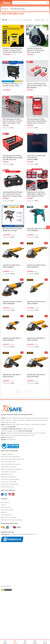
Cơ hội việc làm (6, 507)
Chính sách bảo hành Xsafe (10, 479)
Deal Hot (4, 512)
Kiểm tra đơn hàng (7, 510)
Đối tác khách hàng (7, 487)
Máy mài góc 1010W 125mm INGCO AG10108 (36, 303)
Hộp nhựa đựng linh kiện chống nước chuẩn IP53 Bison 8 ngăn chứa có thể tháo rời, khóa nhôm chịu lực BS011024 (37, 121)
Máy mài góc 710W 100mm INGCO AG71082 (36, 339)
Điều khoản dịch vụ (7, 474)
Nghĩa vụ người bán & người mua (12, 469)
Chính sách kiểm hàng (8, 462)
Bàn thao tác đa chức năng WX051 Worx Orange (12, 230)
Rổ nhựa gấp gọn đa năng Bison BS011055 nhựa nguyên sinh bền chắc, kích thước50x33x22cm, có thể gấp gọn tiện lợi (13, 157)
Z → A (18, 20)
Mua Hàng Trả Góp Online (9, 484)
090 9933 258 (11, 440)
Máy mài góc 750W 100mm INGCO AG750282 (36, 376)
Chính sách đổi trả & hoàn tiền (11, 464)
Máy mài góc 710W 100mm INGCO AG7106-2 (12, 376)
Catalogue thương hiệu (8, 477)
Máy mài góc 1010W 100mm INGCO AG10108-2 (36, 266)
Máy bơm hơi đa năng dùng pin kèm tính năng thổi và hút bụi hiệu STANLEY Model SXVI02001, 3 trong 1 (12, 50)
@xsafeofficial (6, 586)
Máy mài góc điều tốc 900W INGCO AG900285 (12, 303)
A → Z (11, 20)
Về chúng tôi (5, 502)
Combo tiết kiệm (6, 515)
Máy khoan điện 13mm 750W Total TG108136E (37, 230)
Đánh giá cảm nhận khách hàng (12, 520)
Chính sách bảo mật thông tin (11, 457)
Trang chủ (5, 9)
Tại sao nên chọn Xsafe (9, 482)
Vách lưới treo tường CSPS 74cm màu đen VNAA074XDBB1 (36, 157)
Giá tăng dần (27, 20)
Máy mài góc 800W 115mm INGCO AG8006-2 (12, 266)
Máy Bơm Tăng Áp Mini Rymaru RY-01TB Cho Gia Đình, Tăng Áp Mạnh (36, 50)
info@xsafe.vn (10, 437)
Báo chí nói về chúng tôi (9, 517)
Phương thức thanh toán (9, 467)
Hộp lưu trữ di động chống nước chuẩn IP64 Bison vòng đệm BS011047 (37, 86)
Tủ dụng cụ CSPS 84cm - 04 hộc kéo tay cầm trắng (12, 85)
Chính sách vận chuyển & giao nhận (13, 459)
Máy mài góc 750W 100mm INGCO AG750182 (12, 339)
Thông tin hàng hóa (7, 454)
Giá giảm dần (39, 20)
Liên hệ (3, 505)
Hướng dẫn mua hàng (8, 472)
